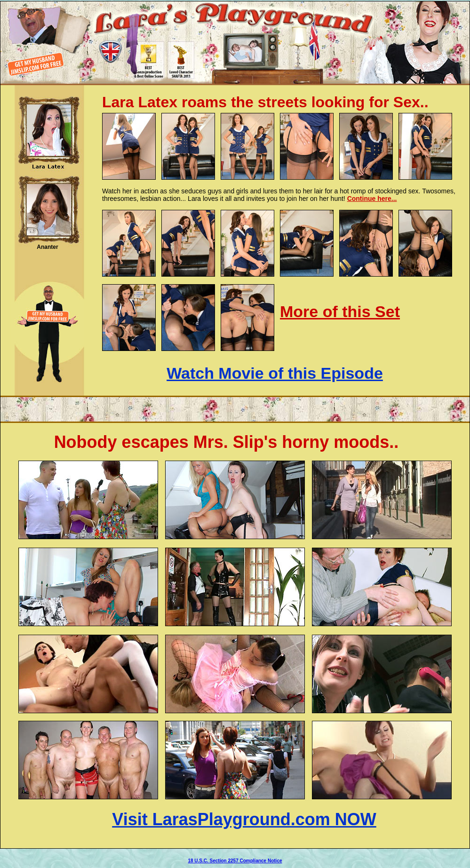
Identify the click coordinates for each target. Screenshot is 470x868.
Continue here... (372, 199)
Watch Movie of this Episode (275, 373)
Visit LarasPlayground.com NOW (244, 819)
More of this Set (340, 311)
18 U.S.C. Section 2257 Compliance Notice (235, 861)
